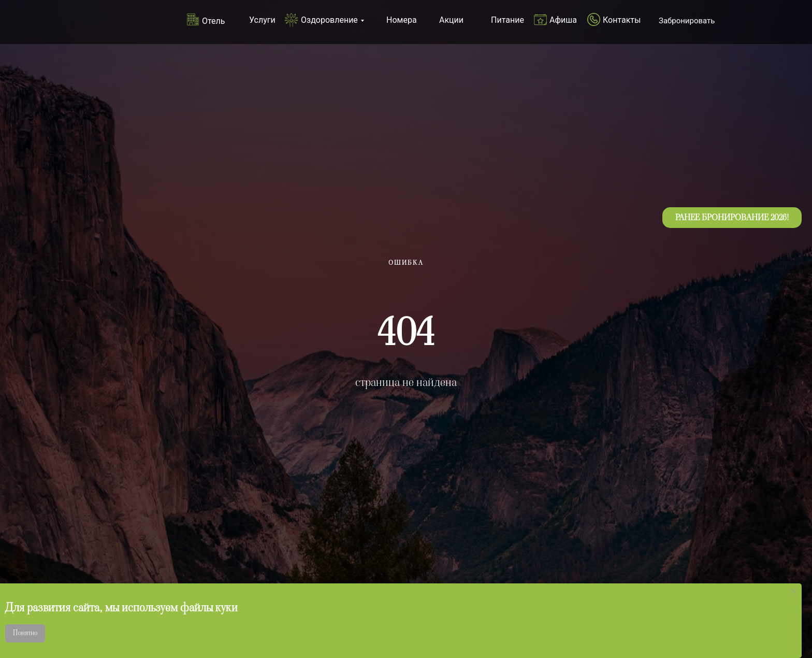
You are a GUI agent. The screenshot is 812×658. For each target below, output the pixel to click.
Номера (402, 20)
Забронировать (687, 21)
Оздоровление (329, 20)
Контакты (622, 20)
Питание (508, 20)
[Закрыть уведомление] (794, 591)
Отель (214, 21)
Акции (451, 20)
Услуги (262, 20)
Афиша (563, 20)
